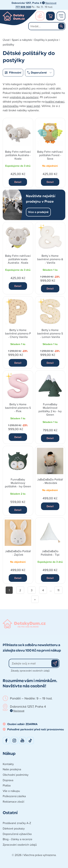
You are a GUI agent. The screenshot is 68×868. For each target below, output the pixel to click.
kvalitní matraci (55, 102)
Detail (18, 182)
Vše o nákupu (11, 791)
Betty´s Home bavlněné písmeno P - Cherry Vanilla (18, 333)
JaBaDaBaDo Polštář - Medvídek (50, 481)
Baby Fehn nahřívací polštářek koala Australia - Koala (18, 259)
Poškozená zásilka (14, 796)
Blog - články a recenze (17, 839)
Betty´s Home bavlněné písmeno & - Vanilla (50, 259)
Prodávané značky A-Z (17, 823)
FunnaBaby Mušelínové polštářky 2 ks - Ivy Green (50, 409)
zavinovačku (11, 106)
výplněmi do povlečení (24, 97)
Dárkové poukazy (14, 828)
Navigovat (51, 3)
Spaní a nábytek (22, 40)
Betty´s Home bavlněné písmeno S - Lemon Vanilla (50, 333)
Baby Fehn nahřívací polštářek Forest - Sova (50, 155)
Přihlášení (40, 16)
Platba (7, 785)
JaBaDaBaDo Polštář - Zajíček (18, 553)
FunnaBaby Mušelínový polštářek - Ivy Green (18, 483)
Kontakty (8, 764)
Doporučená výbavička (17, 834)
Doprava (8, 780)
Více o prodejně (38, 212)
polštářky (8, 44)
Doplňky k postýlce (46, 40)
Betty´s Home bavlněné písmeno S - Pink (18, 408)
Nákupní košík (50, 16)
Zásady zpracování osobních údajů (30, 671)
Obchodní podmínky (16, 775)
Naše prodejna (12, 769)
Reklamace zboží (14, 802)
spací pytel (33, 106)
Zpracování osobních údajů (20, 845)
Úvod (6, 40)
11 (58, 590)
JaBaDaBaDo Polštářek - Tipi (50, 553)
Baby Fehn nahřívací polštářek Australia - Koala (18, 155)
